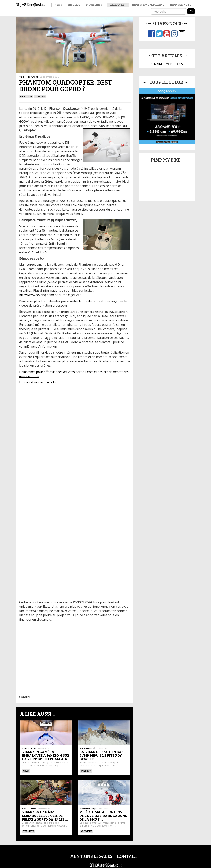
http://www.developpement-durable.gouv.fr (50, 295)
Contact (127, 856)
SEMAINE (157, 64)
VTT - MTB (28, 831)
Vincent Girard (29, 748)
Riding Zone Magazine (148, 5)
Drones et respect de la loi (38, 382)
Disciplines (95, 5)
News (58, 5)
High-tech (26, 96)
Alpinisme (86, 831)
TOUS (179, 64)
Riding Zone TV (181, 5)
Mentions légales (91, 856)
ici (50, 619)
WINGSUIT (86, 771)
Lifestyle (118, 5)
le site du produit (91, 301)
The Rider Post (28, 77)
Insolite (74, 5)
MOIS (169, 64)
